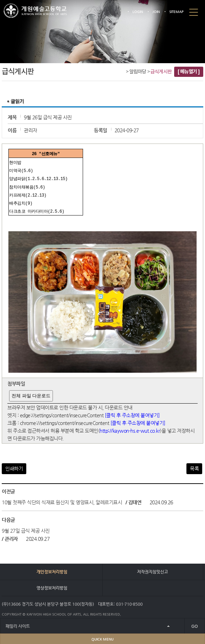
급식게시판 (161, 72)
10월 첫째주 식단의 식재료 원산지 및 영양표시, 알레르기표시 (62, 500)
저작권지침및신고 (152, 570)
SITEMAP (176, 12)
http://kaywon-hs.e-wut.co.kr (130, 429)
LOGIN (138, 12)
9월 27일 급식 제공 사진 (26, 529)
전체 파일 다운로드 (31, 394)
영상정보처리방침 (52, 586)
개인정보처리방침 (52, 570)
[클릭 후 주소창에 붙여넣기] (132, 413)
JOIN (156, 12)
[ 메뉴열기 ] (189, 72)
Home (122, 72)
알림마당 (138, 72)
